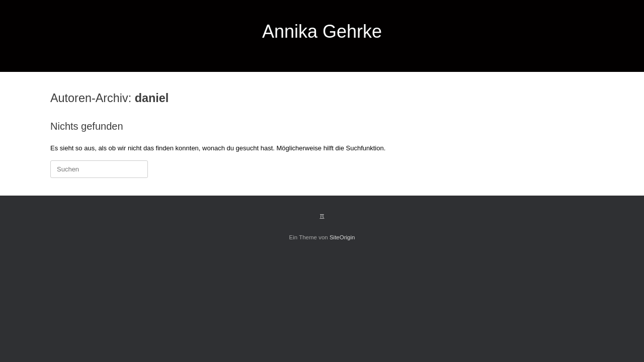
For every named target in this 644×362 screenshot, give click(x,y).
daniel (152, 98)
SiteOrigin (342, 237)
